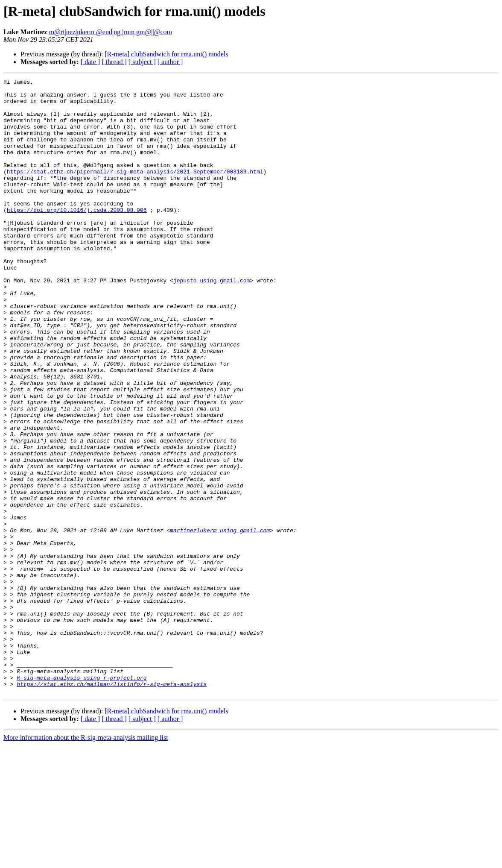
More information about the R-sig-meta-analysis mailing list (86, 861)
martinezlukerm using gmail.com (220, 621)
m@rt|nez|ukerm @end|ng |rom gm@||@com (111, 32)
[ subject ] (142, 62)
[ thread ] (114, 62)
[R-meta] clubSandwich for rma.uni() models (166, 54)
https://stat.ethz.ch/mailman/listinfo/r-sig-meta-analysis (112, 806)
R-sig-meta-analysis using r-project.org (82, 798)
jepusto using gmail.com (212, 321)
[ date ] (90, 62)
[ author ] (170, 62)
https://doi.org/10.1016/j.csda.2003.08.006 (77, 237)
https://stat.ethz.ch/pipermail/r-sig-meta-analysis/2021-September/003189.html (135, 191)
